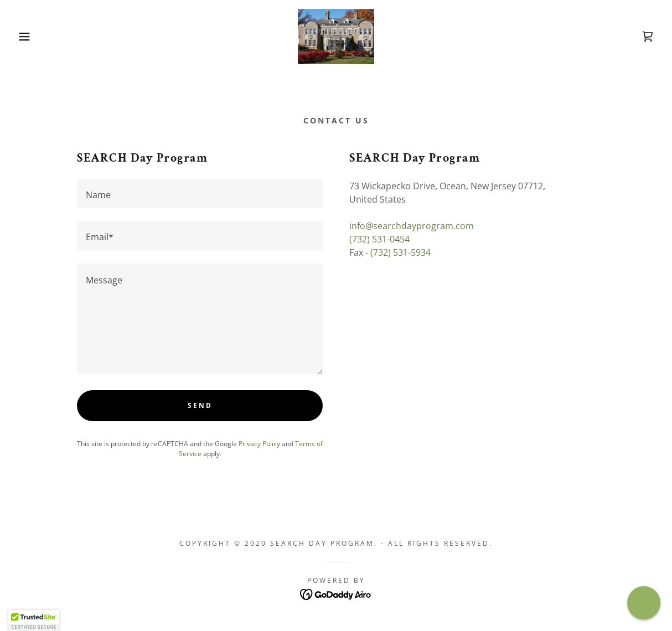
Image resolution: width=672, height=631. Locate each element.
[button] (33, 37)
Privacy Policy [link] (259, 444)
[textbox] (200, 194)
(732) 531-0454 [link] (379, 239)
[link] (336, 35)
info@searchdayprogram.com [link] (412, 226)
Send (200, 405)
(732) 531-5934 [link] (400, 252)
